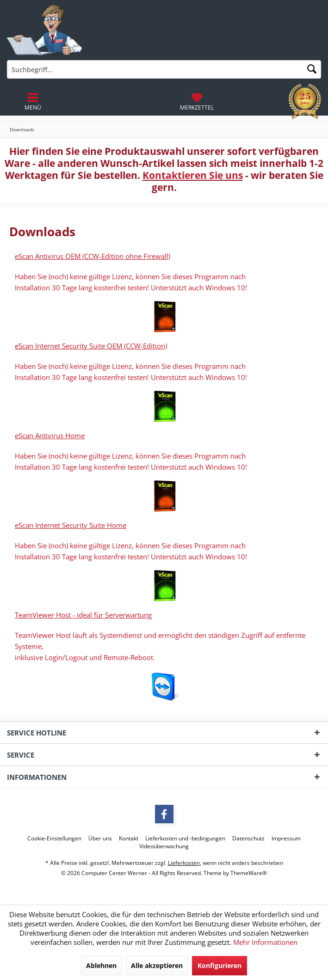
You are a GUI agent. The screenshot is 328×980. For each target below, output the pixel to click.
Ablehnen (101, 965)
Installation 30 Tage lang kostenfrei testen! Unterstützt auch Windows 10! (131, 377)
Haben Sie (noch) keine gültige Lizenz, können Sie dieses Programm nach (130, 366)
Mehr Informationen (265, 942)
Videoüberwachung (164, 846)
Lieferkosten (184, 863)
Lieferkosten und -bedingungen (185, 839)
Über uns (100, 839)
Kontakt (129, 839)
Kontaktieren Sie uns (193, 175)
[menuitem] (197, 102)
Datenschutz (248, 839)
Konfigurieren (220, 965)
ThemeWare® (249, 873)
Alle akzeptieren (157, 965)
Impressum (286, 839)
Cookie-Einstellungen (54, 839)
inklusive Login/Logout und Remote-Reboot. (85, 657)
